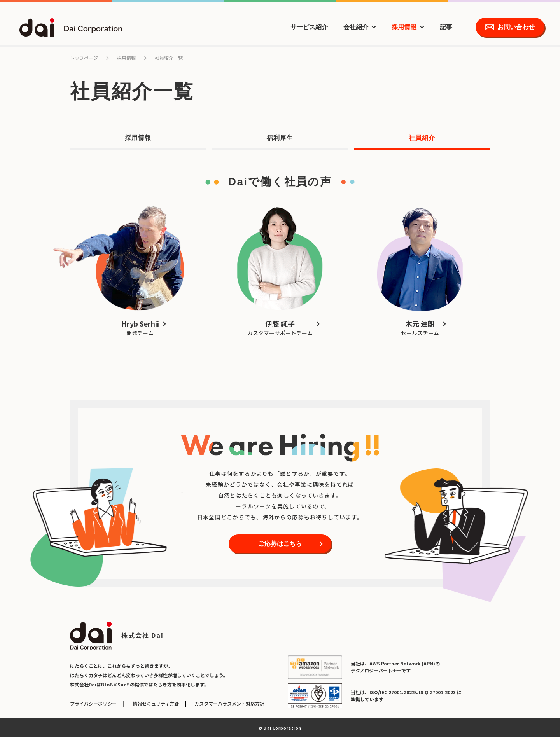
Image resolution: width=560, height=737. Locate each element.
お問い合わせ (516, 27)
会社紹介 (356, 27)
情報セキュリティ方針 (156, 703)
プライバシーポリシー (93, 703)
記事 (446, 27)
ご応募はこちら (280, 544)
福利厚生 (280, 138)
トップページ (84, 58)
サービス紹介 (309, 27)
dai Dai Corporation (71, 27)
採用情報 (404, 27)
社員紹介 (422, 138)
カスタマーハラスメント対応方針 (229, 703)
